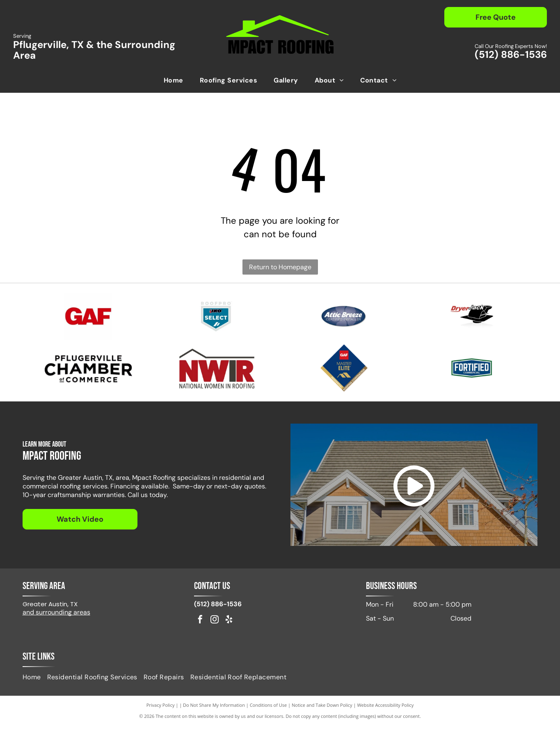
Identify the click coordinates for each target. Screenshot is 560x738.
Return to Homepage (280, 267)
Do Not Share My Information (214, 717)
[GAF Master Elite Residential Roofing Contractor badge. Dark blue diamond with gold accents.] (344, 377)
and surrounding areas (56, 625)
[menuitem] (174, 80)
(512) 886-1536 (511, 54)
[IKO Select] (216, 319)
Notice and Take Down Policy (322, 717)
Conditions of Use (269, 717)
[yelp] (229, 632)
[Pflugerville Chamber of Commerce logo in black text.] (88, 377)
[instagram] (215, 632)
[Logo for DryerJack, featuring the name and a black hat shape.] (472, 319)
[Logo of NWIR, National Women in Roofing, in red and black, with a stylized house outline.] (216, 377)
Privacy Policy (161, 717)
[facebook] (200, 632)
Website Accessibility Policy (385, 717)
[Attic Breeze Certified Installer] (344, 319)
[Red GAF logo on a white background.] (88, 319)
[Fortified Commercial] (472, 377)
